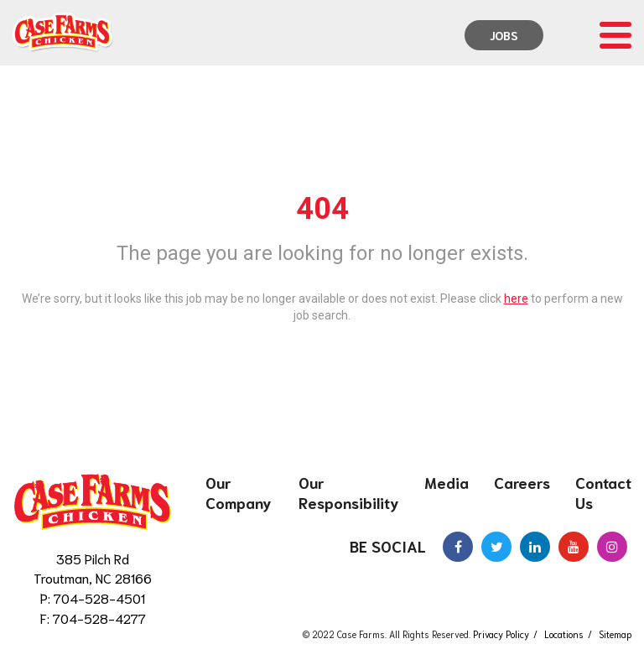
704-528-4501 (99, 597)
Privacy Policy (501, 634)
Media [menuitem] (447, 482)
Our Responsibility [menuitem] (349, 492)
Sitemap (615, 634)
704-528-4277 (99, 618)
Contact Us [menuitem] (603, 492)
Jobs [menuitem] (504, 35)
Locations (564, 634)
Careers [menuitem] (522, 482)
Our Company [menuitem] (239, 492)
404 (322, 209)
